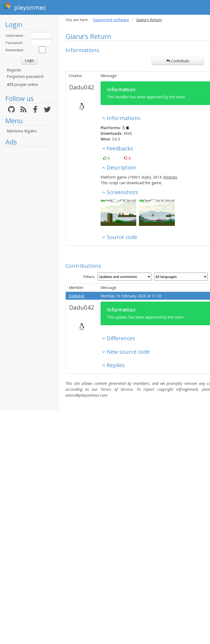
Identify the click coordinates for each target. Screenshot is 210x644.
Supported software (111, 20)
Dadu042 (82, 87)
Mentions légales (22, 131)
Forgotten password (25, 76)
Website (170, 177)
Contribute (178, 61)
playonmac (25, 7)
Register (14, 70)
